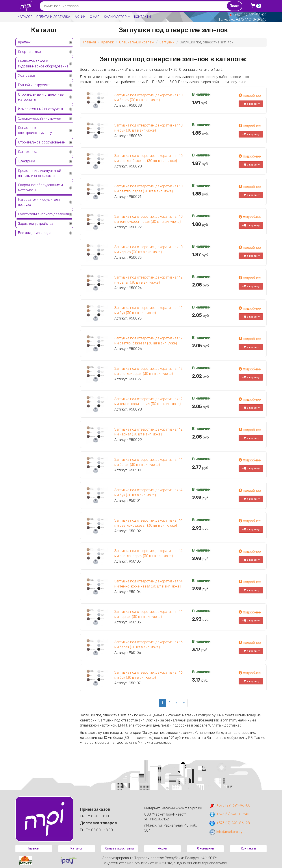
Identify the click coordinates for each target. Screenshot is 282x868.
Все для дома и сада (35, 233)
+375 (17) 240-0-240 (229, 814)
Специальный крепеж (137, 42)
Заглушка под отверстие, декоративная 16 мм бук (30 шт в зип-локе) (148, 675)
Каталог (25, 17)
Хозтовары (27, 75)
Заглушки (167, 42)
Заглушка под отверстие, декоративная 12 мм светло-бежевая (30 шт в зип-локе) (148, 341)
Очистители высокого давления (43, 214)
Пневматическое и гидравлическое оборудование (43, 64)
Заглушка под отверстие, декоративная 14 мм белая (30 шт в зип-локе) (148, 462)
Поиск (234, 6)
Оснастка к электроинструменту (35, 130)
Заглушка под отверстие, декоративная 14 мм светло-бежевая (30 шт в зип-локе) (148, 523)
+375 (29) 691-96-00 (230, 805)
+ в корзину (251, 104)
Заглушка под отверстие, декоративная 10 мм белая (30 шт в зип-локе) (148, 98)
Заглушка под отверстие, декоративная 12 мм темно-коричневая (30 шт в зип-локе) (148, 401)
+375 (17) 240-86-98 (229, 823)
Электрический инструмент (40, 118)
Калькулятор (117, 17)
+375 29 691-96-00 (250, 15)
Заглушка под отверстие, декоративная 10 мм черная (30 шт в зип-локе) (148, 249)
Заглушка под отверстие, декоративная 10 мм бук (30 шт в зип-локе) (148, 128)
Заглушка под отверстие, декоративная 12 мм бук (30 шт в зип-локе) (148, 310)
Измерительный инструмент (41, 109)
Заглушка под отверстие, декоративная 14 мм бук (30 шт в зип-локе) (148, 493)
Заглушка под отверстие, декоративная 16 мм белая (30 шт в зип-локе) (148, 645)
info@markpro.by (226, 832)
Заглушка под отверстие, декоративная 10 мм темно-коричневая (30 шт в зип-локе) (148, 219)
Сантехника (28, 152)
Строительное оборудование (41, 142)
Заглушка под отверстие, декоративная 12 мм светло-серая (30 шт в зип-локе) (148, 371)
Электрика (27, 161)
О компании (206, 848)
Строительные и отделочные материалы (41, 97)
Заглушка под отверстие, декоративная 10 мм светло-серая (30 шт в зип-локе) (148, 189)
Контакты (143, 17)
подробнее (250, 96)
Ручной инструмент (34, 85)
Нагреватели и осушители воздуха (39, 202)
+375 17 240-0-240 (251, 20)
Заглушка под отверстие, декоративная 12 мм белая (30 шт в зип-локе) (148, 280)
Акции (80, 17)
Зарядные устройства (36, 224)
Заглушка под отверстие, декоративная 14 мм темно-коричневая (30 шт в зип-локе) (148, 584)
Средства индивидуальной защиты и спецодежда (40, 173)
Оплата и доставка (53, 17)
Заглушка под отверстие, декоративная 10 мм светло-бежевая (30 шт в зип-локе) (148, 158)
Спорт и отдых (30, 52)
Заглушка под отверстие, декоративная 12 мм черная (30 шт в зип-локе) (148, 432)
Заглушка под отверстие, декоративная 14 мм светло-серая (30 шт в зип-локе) (148, 553)
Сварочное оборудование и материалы (40, 188)
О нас (95, 17)
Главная (90, 42)
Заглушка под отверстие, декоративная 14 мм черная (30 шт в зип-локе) (148, 614)
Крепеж (24, 42)
